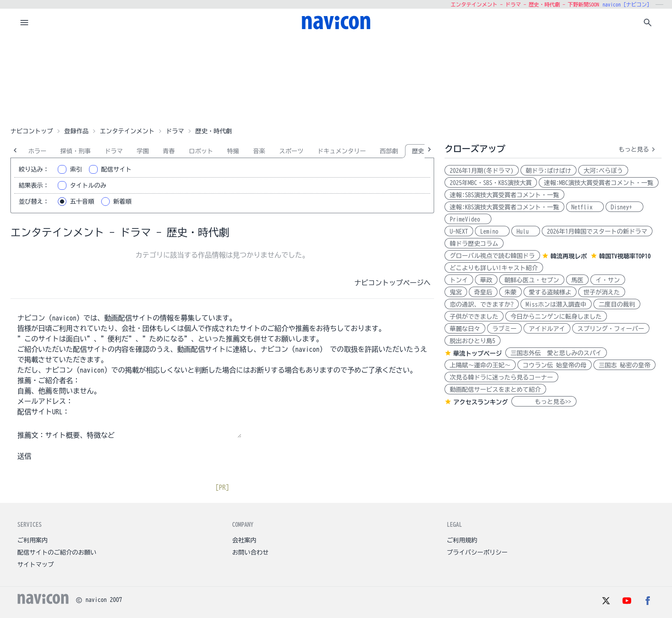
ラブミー (504, 329)
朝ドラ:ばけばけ (548, 171)
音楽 (259, 151)
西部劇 (389, 151)
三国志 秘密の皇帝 (624, 365)
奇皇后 (483, 292)
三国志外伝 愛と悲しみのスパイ (556, 353)
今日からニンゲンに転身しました (556, 317)
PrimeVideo (468, 219)
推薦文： (31, 435)
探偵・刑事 (76, 151)
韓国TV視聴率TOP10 (625, 256)
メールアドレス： (45, 401)
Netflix (585, 207)
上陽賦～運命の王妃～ (480, 365)
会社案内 (244, 540)
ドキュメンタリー (342, 151)
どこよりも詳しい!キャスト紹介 (494, 268)
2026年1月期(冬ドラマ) (482, 171)
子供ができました (474, 317)
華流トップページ (478, 354)
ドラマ (175, 131)
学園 (143, 151)
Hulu (526, 231)
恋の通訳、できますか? (482, 304)
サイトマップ (36, 565)
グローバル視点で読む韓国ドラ (492, 256)
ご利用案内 (33, 540)
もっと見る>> (544, 402)
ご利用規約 (462, 540)
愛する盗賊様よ (550, 292)
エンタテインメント (127, 131)
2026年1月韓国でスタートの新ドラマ (597, 231)
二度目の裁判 (617, 304)
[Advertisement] (336, 80)
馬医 (577, 280)
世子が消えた (602, 292)
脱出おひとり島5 (473, 341)
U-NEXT (459, 231)
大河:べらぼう (603, 171)
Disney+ (624, 207)
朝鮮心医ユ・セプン (532, 280)
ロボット (201, 151)
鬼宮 (456, 292)
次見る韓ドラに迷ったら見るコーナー (501, 377)
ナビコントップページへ (392, 283)
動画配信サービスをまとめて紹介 (495, 390)
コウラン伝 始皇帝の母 (555, 365)
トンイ (459, 280)
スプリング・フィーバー (611, 329)
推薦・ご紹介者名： (49, 380)
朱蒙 (511, 292)
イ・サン (608, 280)
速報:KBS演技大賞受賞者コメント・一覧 (504, 207)
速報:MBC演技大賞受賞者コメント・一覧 (599, 183)
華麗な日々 (465, 329)
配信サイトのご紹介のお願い (57, 552)
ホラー (37, 151)
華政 (486, 280)
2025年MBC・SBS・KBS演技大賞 (491, 183)
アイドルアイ (547, 329)
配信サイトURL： (43, 412)
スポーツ (291, 151)
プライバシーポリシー (477, 552)
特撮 (233, 151)
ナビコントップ (32, 131)
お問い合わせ (250, 552)
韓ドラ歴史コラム (474, 244)
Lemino (492, 231)
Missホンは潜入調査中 (556, 304)
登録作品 (76, 131)
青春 (169, 151)
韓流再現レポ (569, 256)
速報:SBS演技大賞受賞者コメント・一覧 (504, 195)
